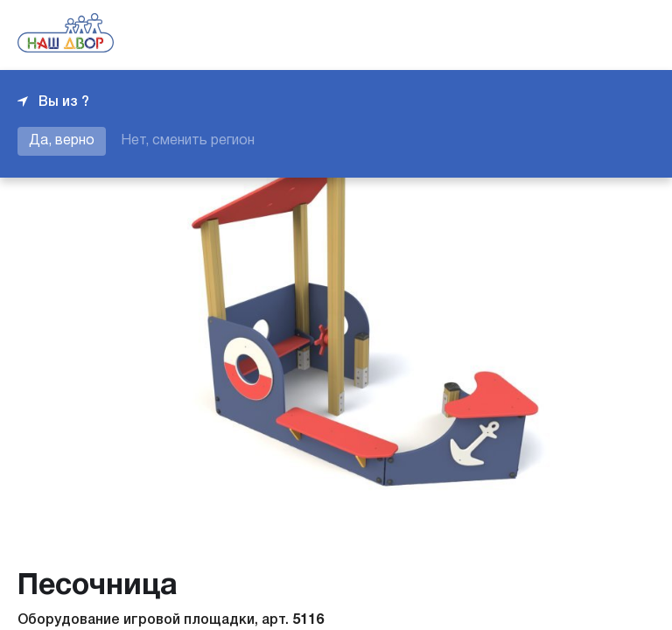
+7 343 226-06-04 (595, 35)
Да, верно (62, 141)
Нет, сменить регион (188, 141)
